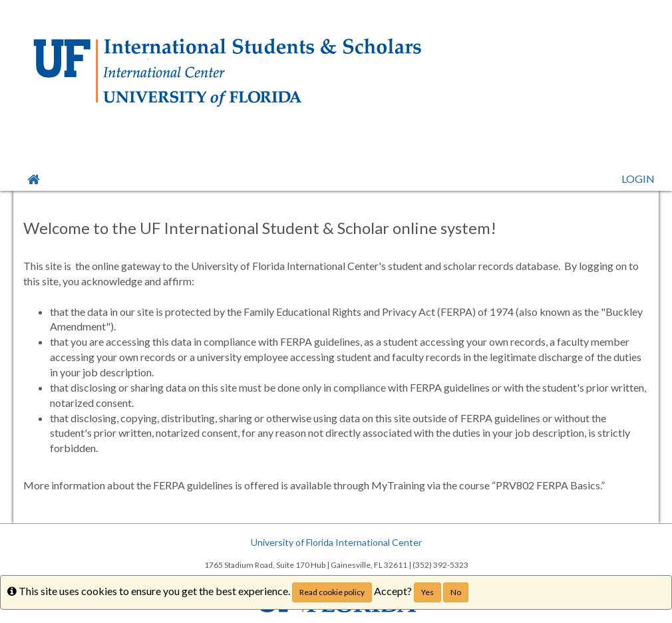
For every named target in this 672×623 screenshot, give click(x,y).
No (456, 592)
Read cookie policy (332, 592)
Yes (427, 592)
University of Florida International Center (336, 542)
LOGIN (638, 179)
